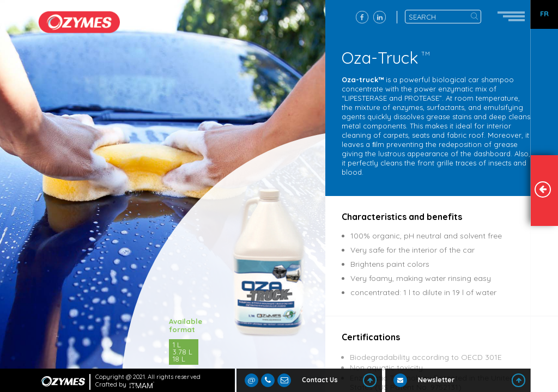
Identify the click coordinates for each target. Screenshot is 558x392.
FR (544, 14)
